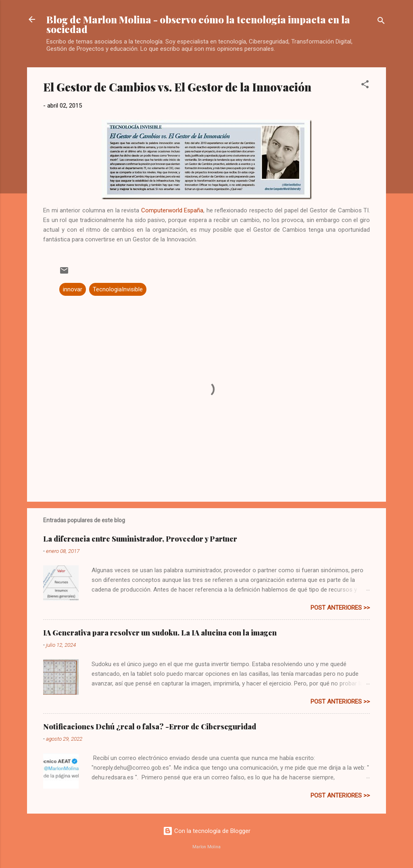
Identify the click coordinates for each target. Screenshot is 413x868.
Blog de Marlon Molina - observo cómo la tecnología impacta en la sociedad (198, 24)
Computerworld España (172, 210)
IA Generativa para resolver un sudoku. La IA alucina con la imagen (160, 633)
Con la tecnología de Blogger (207, 831)
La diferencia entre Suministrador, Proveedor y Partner (140, 539)
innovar (73, 289)
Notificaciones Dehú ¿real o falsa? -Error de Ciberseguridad (150, 727)
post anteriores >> (340, 608)
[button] (365, 86)
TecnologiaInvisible (118, 289)
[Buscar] (381, 22)
